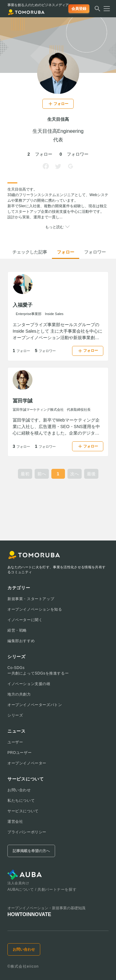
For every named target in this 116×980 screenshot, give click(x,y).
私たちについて (21, 801)
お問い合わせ (19, 790)
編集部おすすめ (21, 641)
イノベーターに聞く (25, 620)
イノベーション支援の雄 (29, 684)
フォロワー (95, 252)
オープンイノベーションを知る (35, 609)
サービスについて (23, 811)
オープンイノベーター (27, 763)
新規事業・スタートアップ (31, 599)
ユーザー (15, 742)
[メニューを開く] (105, 9)
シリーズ (15, 715)
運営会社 (15, 822)
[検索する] (97, 11)
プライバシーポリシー (27, 832)
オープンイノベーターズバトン (35, 705)
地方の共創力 (19, 694)
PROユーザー (19, 753)
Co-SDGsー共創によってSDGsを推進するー (38, 671)
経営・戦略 (17, 630)
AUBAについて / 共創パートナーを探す (42, 890)
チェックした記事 (30, 252)
